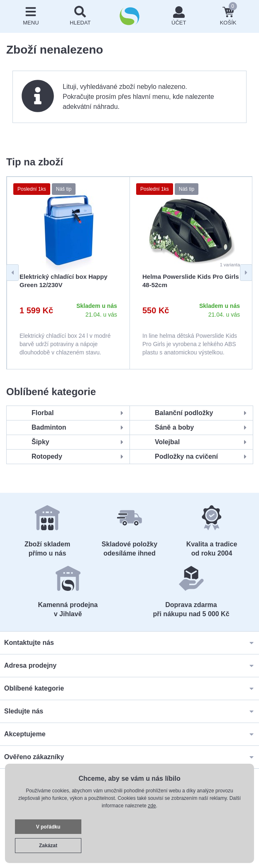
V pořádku (48, 827)
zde (152, 806)
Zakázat (48, 846)
